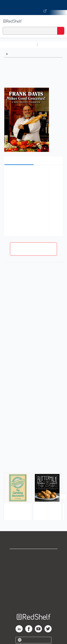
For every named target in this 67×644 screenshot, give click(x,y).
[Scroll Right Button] (63, 497)
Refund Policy (34, 586)
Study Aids (48, 45)
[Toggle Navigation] (61, 21)
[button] (33, 173)
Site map (34, 602)
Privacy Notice (33, 570)
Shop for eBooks (34, 555)
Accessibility (34, 594)
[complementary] (33, 490)
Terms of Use (33, 578)
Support (34, 563)
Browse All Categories (19, 45)
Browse (14, 54)
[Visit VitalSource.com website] (33, 8)
